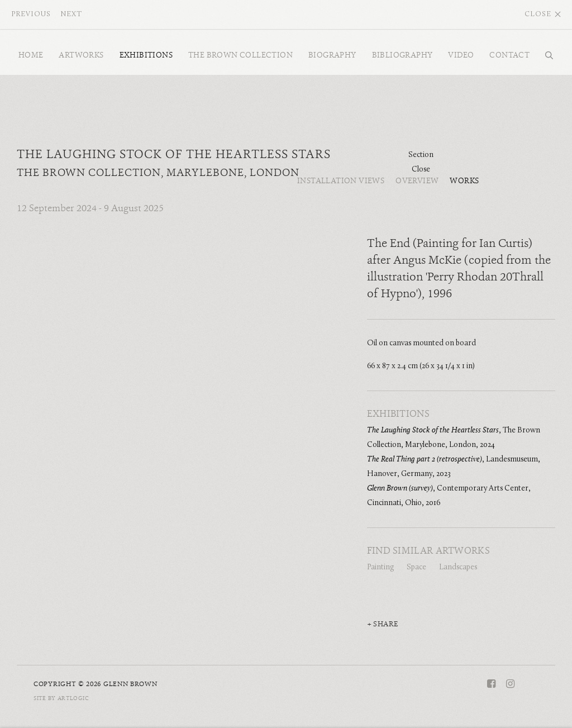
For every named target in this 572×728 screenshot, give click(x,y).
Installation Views (341, 181)
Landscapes (458, 567)
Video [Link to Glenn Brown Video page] (461, 55)
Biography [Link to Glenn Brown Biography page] (332, 55)
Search (547, 55)
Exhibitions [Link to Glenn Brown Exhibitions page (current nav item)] (146, 55)
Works (464, 181)
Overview (417, 181)
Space (416, 567)
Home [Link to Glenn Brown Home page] (31, 55)
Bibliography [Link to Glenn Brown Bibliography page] (402, 55)
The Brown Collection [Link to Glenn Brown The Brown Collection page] (240, 55)
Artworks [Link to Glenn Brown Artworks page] (81, 55)
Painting (380, 567)
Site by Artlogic (61, 698)
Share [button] (386, 624)
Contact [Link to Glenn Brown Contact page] (509, 55)
